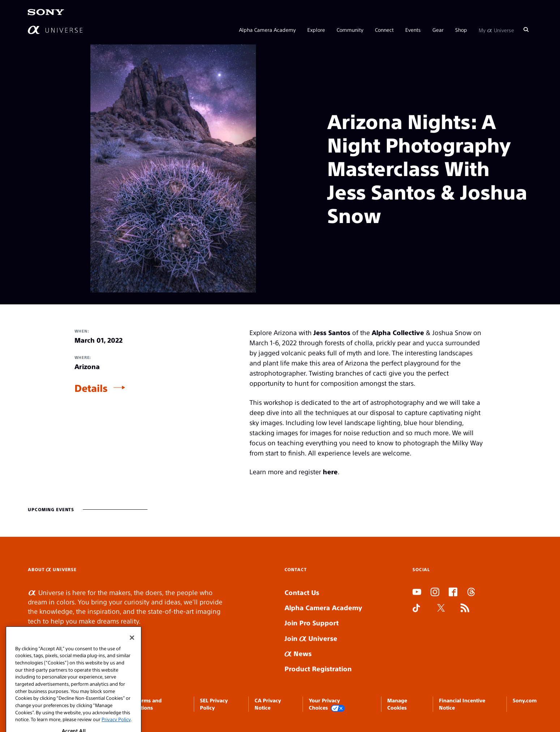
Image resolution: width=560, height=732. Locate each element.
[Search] (526, 30)
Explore (316, 30)
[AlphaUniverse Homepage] (55, 30)
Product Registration (318, 669)
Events (413, 30)
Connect (384, 30)
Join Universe (311, 638)
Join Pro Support (312, 623)
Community (350, 30)
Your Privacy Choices (327, 704)
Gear (438, 30)
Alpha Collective (398, 332)
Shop (461, 30)
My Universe (496, 30)
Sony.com (525, 700)
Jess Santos (332, 332)
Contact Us (302, 592)
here (330, 472)
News (298, 653)
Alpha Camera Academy (267, 30)
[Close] (132, 651)
